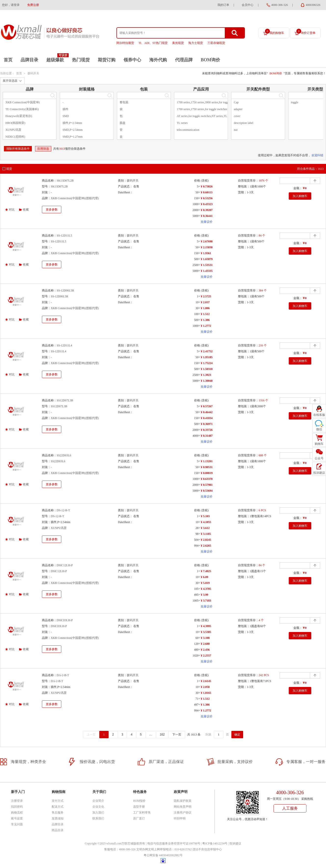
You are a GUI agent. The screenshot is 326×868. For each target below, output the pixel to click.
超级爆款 (55, 60)
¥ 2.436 (205, 650)
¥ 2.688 (205, 644)
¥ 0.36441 (207, 216)
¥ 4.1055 (206, 522)
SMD (66, 116)
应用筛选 (43, 149)
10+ (198, 302)
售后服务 (58, 813)
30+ (198, 308)
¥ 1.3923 (206, 375)
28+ (198, 528)
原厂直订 (139, 818)
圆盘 (123, 123)
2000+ (196, 210)
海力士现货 (196, 43)
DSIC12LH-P (65, 565)
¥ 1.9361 (206, 253)
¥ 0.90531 (207, 467)
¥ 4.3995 (206, 626)
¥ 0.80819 (207, 473)
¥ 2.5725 (206, 296)
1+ (198, 296)
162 (162, 735)
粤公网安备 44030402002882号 (163, 855)
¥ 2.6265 (206, 546)
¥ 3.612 (205, 528)
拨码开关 (33, 73)
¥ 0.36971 (207, 424)
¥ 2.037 (205, 302)
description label (244, 123)
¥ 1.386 (205, 320)
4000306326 (313, 5)
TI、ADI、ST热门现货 (153, 43)
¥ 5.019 (205, 583)
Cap (236, 102)
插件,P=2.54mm (72, 123)
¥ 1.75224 (207, 363)
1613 (62, 149)
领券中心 (132, 60)
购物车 (319, 444)
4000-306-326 (280, 5)
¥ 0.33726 (207, 430)
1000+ (196, 204)
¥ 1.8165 (206, 693)
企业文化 (98, 807)
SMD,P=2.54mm (73, 130)
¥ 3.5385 (206, 632)
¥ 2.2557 (206, 656)
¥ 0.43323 (207, 204)
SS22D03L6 (64, 455)
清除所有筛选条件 (18, 149)
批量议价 (207, 222)
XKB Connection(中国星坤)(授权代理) (75, 198)
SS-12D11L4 (64, 345)
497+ (197, 705)
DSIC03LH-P (65, 620)
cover (237, 116)
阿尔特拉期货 (125, 43)
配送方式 (58, 807)
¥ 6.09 (204, 577)
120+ (197, 644)
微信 (319, 429)
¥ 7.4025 (206, 571)
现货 (9, 169)
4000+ (196, 436)
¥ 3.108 (205, 638)
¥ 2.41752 (207, 351)
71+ (198, 699)
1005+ (196, 601)
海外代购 (158, 60)
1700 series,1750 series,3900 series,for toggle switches (209, 102)
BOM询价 (210, 60)
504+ (197, 540)
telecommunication (188, 130)
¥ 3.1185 (206, 534)
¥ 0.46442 (207, 412)
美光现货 (178, 43)
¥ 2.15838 (207, 247)
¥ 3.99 (204, 595)
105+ (197, 589)
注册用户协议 (183, 813)
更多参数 (52, 210)
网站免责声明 (183, 807)
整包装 (124, 102)
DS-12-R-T (63, 510)
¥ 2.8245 (206, 540)
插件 (65, 109)
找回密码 (17, 807)
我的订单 (223, 5)
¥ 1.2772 (206, 326)
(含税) (205, 181)
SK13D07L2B (65, 181)
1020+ (196, 656)
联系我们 (98, 818)
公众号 (319, 458)
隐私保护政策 (183, 801)
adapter (238, 109)
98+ (198, 534)
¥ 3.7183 (206, 601)
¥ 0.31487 (207, 436)
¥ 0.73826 (207, 186)
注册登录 (17, 801)
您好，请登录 (11, 5)
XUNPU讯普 (13, 130)
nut (236, 130)
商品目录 (58, 830)
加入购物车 (300, 196)
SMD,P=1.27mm (73, 137)
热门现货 (81, 60)
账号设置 (17, 818)
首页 (8, 60)
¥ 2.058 (205, 687)
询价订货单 (306, 32)
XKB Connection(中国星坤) (23, 102)
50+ (198, 192)
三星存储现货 (216, 43)
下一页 (177, 735)
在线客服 (319, 415)
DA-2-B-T (63, 675)
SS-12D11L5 (64, 236)
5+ (198, 186)
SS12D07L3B (65, 400)
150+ (197, 198)
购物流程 (17, 813)
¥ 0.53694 (207, 491)
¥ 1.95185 (207, 357)
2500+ (196, 265)
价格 (197, 181)
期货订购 (107, 60)
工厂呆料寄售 (142, 813)
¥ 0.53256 (207, 198)
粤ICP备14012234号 (215, 843)
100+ (197, 314)
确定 (237, 735)
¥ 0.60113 (207, 192)
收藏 (26, 210)
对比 (12, 210)
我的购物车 (275, 32)
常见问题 (17, 824)
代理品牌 (184, 60)
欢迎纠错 (317, 155)
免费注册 (33, 5)
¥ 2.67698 (207, 241)
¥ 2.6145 (206, 681)
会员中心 (248, 5)
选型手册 (139, 807)
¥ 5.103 (205, 516)
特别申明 (180, 818)
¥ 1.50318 (207, 369)
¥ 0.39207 (207, 210)
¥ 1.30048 (207, 381)
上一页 (91, 735)
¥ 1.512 (205, 314)
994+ (197, 546)
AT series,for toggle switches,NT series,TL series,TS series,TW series (218, 116)
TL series (182, 123)
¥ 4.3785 (206, 589)
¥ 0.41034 (207, 418)
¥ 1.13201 (207, 461)
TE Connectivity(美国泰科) (22, 109)
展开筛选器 (10, 81)
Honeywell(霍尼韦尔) (19, 116)
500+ (197, 259)
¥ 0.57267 (207, 406)
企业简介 (98, 801)
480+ (197, 650)
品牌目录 (29, 60)
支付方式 (58, 801)
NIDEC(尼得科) (15, 137)
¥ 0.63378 (207, 479)
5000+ (196, 216)
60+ (198, 638)
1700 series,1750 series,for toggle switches (202, 109)
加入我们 (98, 813)
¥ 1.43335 (207, 271)
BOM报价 (139, 801)
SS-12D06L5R (65, 290)
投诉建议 (235, 843)
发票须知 (58, 818)
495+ (197, 595)
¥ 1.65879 (207, 259)
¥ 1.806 (205, 308)
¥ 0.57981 (207, 485)
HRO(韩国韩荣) (15, 123)
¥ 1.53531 (207, 265)
